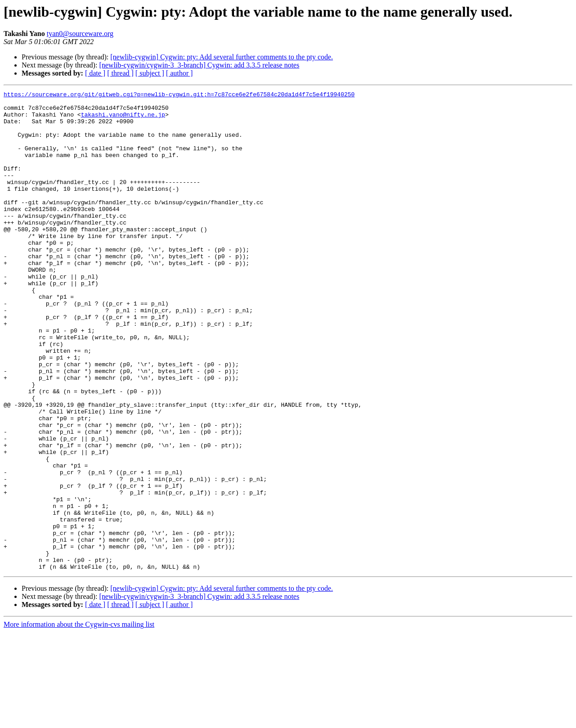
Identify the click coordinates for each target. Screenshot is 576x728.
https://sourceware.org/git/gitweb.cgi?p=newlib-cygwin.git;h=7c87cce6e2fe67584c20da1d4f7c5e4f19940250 (179, 95)
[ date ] (95, 73)
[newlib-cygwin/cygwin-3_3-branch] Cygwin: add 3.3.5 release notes (199, 65)
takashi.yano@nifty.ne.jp (123, 120)
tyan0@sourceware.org (80, 34)
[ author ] (180, 73)
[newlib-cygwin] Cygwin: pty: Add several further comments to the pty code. (222, 57)
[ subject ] (150, 73)
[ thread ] (120, 73)
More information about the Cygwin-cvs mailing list (79, 720)
